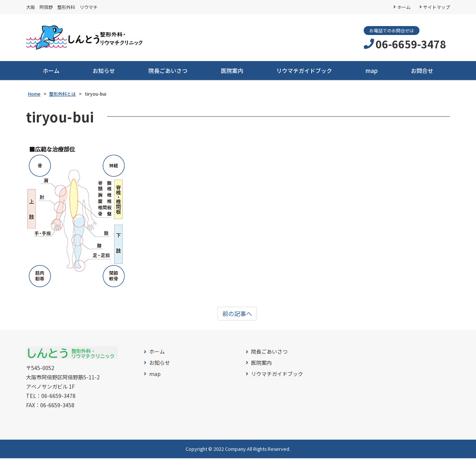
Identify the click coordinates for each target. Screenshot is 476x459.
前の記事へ (237, 314)
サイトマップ (437, 7)
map (372, 71)
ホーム (404, 7)
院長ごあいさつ (168, 71)
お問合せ (422, 71)
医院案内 (232, 71)
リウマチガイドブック (304, 71)
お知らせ (104, 71)
